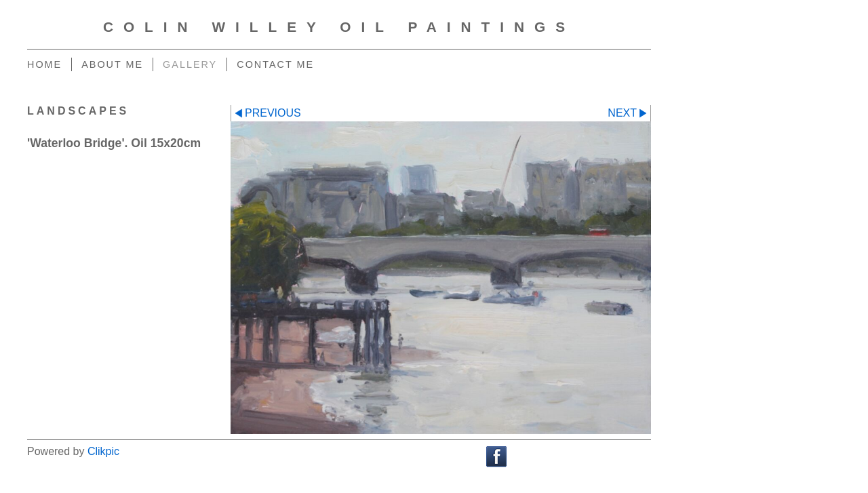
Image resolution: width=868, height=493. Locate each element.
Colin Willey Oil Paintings (339, 27)
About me (112, 64)
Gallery (190, 64)
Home (44, 64)
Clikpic (103, 451)
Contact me (275, 64)
